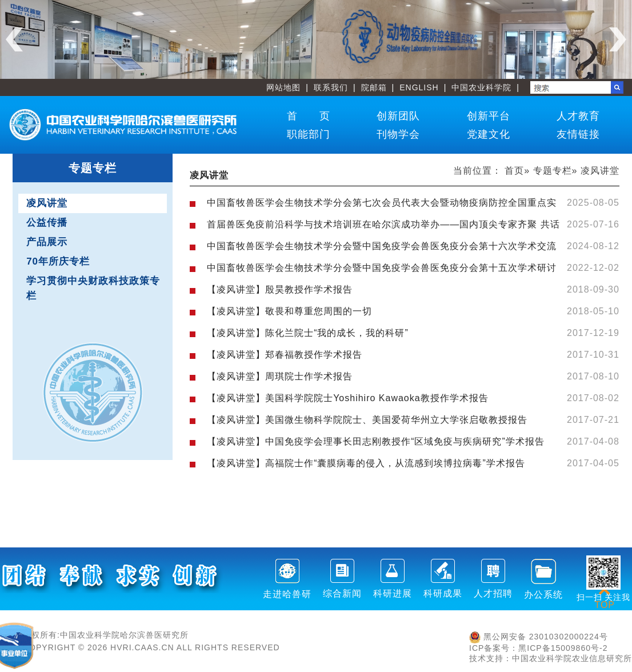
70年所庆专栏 (58, 261)
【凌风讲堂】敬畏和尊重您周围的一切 (289, 311)
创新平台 (489, 116)
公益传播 (47, 223)
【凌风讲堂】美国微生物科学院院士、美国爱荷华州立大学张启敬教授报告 (367, 420)
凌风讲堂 (47, 203)
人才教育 (578, 116)
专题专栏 (553, 171)
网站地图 (283, 87)
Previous (14, 39)
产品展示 (47, 242)
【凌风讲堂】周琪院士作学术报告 (280, 376)
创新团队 (398, 116)
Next (618, 39)
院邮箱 (374, 87)
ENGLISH (419, 87)
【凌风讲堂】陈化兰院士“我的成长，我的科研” (308, 333)
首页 (514, 171)
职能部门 (309, 134)
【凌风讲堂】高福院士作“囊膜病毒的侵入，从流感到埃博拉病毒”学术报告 (366, 463)
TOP (605, 598)
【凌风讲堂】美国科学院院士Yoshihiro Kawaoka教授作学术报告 (348, 398)
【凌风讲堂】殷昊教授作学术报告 (280, 289)
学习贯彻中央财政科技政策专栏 (93, 288)
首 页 (309, 116)
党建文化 (489, 134)
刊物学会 (398, 134)
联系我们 (331, 87)
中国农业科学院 (481, 87)
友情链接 (578, 134)
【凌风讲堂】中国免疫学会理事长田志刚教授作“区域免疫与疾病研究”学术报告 (376, 441)
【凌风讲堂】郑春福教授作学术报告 (285, 355)
